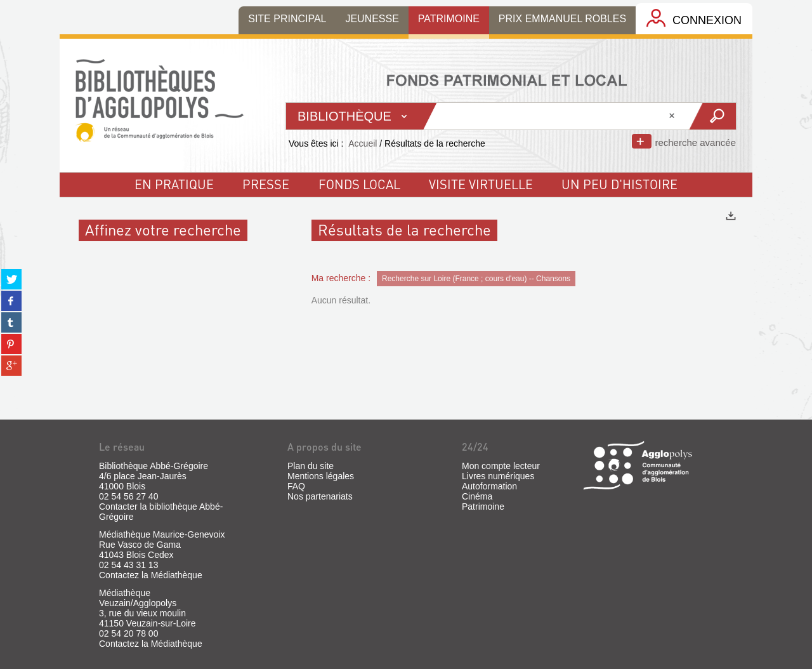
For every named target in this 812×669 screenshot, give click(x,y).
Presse (266, 184)
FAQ (296, 486)
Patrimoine (483, 507)
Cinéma (477, 496)
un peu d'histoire (619, 184)
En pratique (174, 184)
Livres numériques (498, 476)
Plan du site (311, 466)
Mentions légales (321, 476)
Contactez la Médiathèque (151, 575)
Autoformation (489, 486)
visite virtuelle (481, 184)
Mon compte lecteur (501, 466)
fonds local (359, 184)
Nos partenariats (320, 496)
